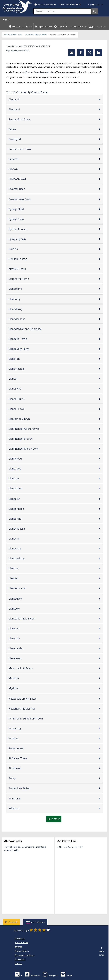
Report (59, 27)
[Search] (95, 11)
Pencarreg (24, 728)
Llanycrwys (24, 658)
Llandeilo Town (27, 339)
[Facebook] (32, 974)
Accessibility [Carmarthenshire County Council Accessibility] (20, 959)
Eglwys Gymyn (26, 239)
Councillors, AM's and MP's (36, 35)
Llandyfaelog (25, 369)
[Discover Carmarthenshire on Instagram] (50, 974)
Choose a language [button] (45, 5)
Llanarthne (24, 289)
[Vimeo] (67, 974)
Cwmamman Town (29, 199)
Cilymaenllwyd (26, 179)
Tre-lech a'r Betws (28, 788)
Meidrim (23, 678)
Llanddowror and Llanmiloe (34, 329)
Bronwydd (24, 139)
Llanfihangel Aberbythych (33, 429)
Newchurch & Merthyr (31, 708)
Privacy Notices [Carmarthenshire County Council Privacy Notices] (22, 951)
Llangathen (24, 488)
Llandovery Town (28, 349)
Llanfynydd (24, 458)
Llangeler (23, 499)
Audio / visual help (70, 5)
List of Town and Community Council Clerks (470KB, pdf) (25, 849)
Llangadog (24, 468)
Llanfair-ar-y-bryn (28, 419)
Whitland (23, 808)
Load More (54, 819)
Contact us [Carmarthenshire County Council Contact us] (20, 938)
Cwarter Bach (26, 189)
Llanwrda (23, 638)
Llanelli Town (25, 409)
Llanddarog (24, 309)
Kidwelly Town (26, 269)
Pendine (22, 738)
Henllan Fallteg (27, 259)
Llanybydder (25, 648)
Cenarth (22, 159)
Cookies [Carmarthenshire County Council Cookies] (18, 964)
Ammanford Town (28, 119)
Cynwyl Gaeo (25, 219)
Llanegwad (24, 388)
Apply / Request (43, 27)
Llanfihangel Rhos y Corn (32, 449)
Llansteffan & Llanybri (31, 618)
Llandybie (23, 359)
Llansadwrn (24, 599)
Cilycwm (22, 169)
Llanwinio (23, 628)
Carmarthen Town (29, 149)
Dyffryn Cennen (27, 229)
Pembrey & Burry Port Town (35, 718)
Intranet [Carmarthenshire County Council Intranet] (18, 947)
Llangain (23, 478)
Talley (21, 778)
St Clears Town (27, 758)
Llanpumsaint (26, 588)
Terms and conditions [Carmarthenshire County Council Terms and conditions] (25, 955)
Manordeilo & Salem (30, 668)
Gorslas (22, 249)
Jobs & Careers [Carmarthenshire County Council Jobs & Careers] (22, 943)
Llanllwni (23, 568)
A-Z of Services (95, 5)
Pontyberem (25, 748)
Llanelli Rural (25, 399)
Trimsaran (24, 798)
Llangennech (25, 509)
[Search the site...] (62, 11)
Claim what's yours (77, 27)
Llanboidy (23, 299)
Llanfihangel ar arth (29, 439)
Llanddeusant (26, 319)
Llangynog (24, 548)
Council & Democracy (13, 35)
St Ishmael (24, 768)
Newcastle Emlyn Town (31, 699)
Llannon (22, 578)
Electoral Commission (80, 847)
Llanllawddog (25, 558)
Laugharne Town (28, 279)
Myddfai (22, 688)
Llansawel (23, 608)
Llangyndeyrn (26, 529)
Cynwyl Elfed (25, 209)
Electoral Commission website (39, 72)
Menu (6, 20)
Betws (21, 129)
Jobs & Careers (97, 27)
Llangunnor (24, 519)
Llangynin (23, 538)
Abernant (23, 109)
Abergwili (23, 99)
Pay (29, 27)
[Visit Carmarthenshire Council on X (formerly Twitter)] (18, 974)
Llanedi (22, 379)
